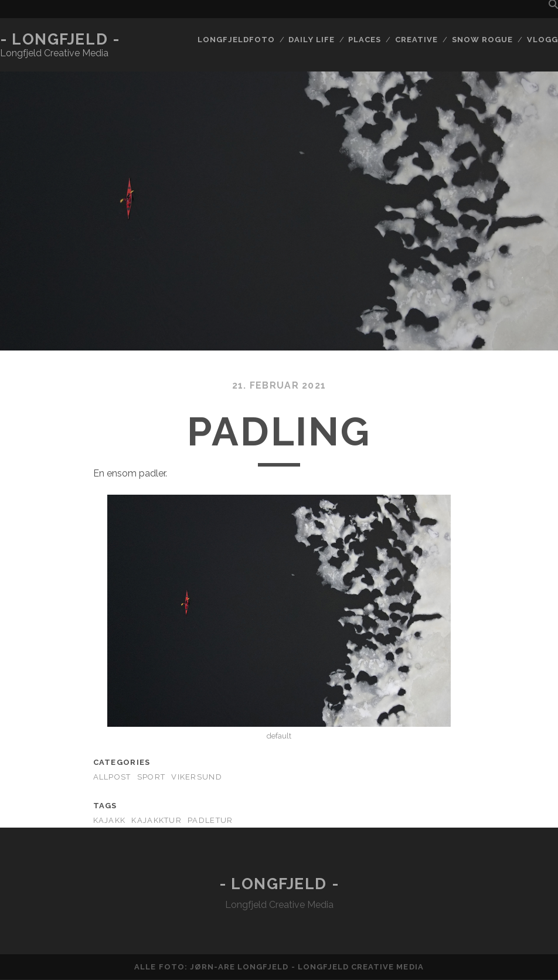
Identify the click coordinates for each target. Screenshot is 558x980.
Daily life (311, 40)
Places (365, 40)
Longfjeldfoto (236, 40)
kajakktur (156, 820)
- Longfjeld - (60, 39)
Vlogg (542, 40)
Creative (416, 40)
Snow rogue (482, 40)
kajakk (110, 820)
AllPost (112, 777)
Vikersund (197, 777)
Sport (151, 777)
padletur (210, 820)
